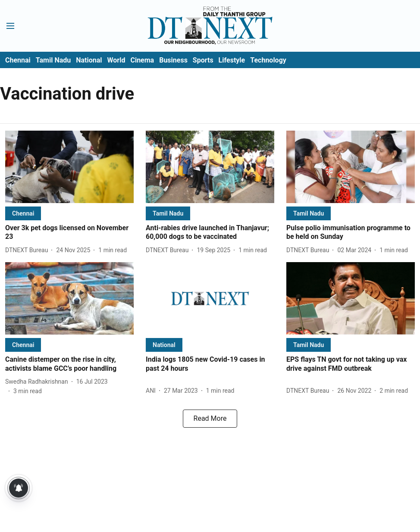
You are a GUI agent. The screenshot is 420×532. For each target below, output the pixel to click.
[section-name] (23, 213)
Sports (203, 60)
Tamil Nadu (53, 60)
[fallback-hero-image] (69, 167)
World (116, 60)
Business (173, 60)
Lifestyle (232, 60)
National (89, 60)
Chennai (18, 60)
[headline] (69, 233)
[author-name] (28, 250)
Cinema (142, 60)
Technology (268, 60)
